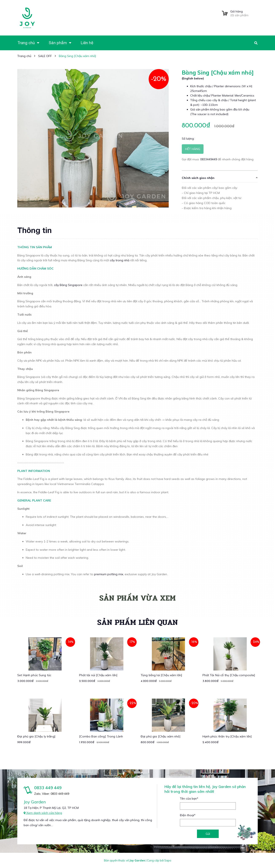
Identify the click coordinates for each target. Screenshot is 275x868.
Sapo (168, 860)
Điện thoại (188, 815)
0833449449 (209, 159)
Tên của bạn (189, 799)
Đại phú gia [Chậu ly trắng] (36, 736)
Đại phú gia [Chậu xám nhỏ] (161, 736)
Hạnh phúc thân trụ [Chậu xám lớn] (227, 736)
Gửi (208, 834)
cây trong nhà (120, 260)
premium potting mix (109, 574)
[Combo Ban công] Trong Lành (101, 736)
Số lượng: (188, 139)
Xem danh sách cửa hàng (43, 813)
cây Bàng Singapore (68, 285)
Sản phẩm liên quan (137, 622)
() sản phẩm (244, 13)
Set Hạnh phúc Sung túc (34, 675)
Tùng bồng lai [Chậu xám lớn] (161, 675)
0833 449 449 (48, 788)
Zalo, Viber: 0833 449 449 (52, 794)
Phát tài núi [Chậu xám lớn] (98, 675)
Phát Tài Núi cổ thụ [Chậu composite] (229, 675)
